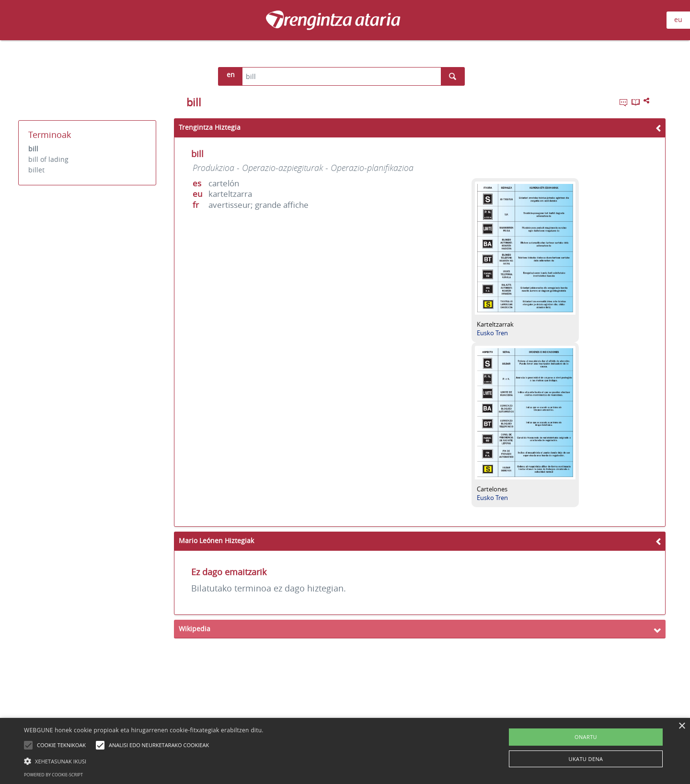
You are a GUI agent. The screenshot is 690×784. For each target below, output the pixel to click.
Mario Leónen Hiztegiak (216, 540)
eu (678, 19)
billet (36, 170)
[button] (144, 761)
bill (33, 149)
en (231, 74)
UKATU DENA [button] (586, 759)
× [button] (682, 726)
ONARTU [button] (586, 737)
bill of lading (48, 159)
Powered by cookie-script (53, 775)
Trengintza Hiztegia (210, 127)
